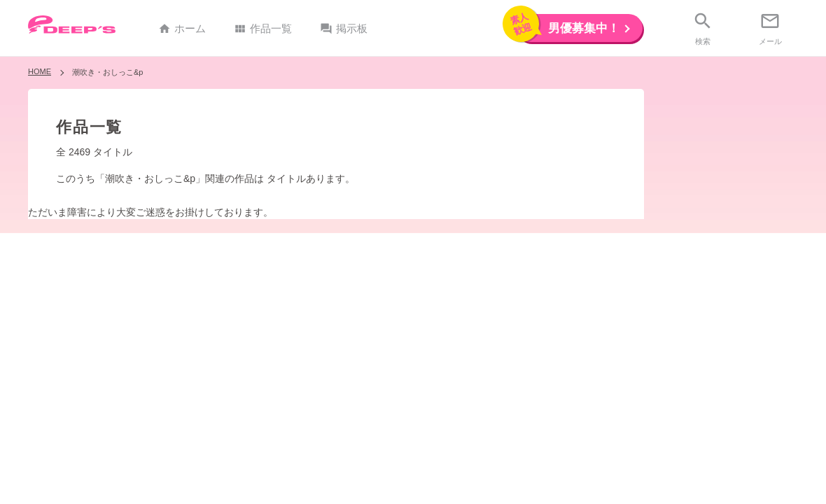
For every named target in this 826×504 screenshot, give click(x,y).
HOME (40, 71)
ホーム (182, 28)
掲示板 (344, 28)
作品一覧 (263, 28)
